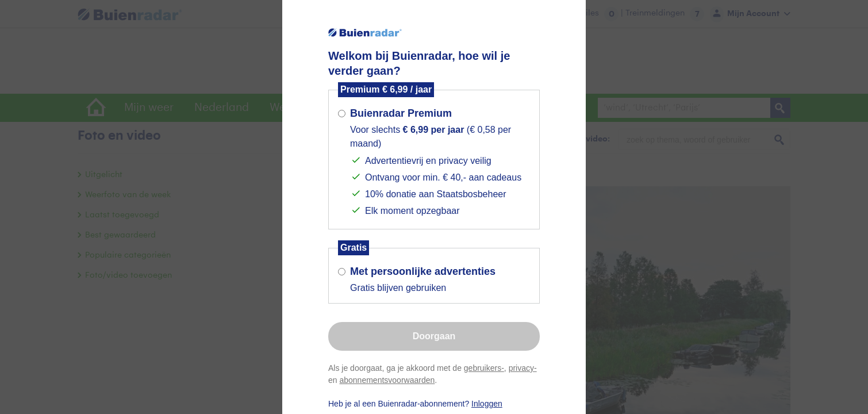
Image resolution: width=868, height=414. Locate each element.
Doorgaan (434, 336)
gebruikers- (484, 368)
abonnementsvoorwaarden (387, 380)
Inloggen (487, 404)
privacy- (523, 368)
